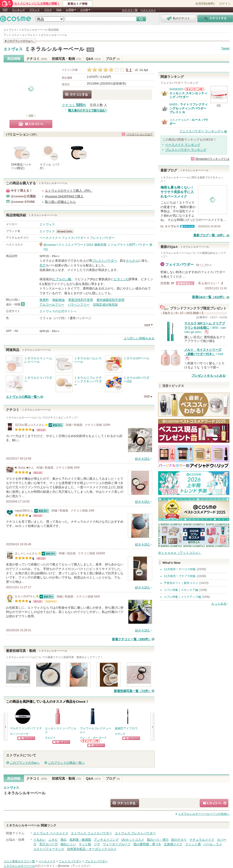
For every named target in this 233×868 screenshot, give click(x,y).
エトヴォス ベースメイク (51, 833)
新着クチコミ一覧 (132, 639)
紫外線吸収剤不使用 (110, 300)
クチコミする (77, 95)
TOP (5, 10)
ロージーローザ (19, 734)
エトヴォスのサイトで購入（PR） (69, 191)
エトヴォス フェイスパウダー (91, 833)
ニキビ (53, 840)
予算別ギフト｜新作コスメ (181, 583)
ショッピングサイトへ (26, 738)
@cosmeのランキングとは (212, 159)
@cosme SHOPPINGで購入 (64, 196)
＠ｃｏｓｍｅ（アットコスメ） (180, 553)
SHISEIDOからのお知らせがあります (194, 89)
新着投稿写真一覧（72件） (133, 691)
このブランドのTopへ (25, 763)
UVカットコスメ (133, 840)
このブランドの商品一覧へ (66, 763)
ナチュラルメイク (202, 840)
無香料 (44, 300)
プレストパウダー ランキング (186, 150)
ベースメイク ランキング (183, 145)
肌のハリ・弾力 (158, 840)
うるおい (39, 840)
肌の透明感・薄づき (147, 844)
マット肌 (85, 844)
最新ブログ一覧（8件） (210, 235)
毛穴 (43, 265)
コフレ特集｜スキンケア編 (181, 590)
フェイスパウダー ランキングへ (201, 131)
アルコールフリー (52, 305)
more (147, 325)
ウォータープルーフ (117, 844)
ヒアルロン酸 (62, 279)
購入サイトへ (31, 124)
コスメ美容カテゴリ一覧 (19, 861)
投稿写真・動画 (66, 59)
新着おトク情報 (78, 4)
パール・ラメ (213, 844)
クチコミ (37, 59)
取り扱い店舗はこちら (60, 202)
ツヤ (97, 844)
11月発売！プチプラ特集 (180, 576)
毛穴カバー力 (49, 844)
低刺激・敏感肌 (80, 840)
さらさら (132, 261)
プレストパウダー (102, 238)
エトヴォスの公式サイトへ (58, 311)
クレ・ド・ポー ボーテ (93, 738)
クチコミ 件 (74, 105)
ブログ (48, 10)
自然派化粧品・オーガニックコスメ (92, 849)
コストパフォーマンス (49, 849)
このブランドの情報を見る (20, 41)
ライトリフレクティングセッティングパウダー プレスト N (189, 108)
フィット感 (193, 844)
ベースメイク (49, 238)
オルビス (50, 738)
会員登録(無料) (205, 4)
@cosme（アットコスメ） (75, 866)
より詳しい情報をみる (139, 338)
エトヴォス (13, 49)
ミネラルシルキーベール (55, 49)
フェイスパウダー (74, 238)
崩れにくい (68, 844)
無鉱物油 (58, 300)
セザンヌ (120, 734)
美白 (63, 840)
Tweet (225, 48)
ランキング (18, 10)
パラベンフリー (79, 305)
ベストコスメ (148, 10)
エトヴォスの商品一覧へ (23, 397)
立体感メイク (173, 844)
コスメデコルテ (179, 120)
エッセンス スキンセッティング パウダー (188, 95)
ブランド (34, 10)
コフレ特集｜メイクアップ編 (182, 597)
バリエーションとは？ (140, 134)
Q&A (59, 10)
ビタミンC (121, 279)
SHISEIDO (176, 89)
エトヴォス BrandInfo (66, 231)
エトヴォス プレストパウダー (135, 833)
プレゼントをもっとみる (208, 376)
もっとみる (219, 604)
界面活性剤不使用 (81, 300)
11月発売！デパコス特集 (180, 569)
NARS (173, 104)
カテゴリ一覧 (130, 10)
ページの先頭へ (204, 814)
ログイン (225, 4)
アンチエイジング (106, 840)
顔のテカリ (179, 840)
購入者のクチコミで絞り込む (87, 110)
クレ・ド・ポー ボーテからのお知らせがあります (90, 741)
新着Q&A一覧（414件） (209, 297)
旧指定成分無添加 (105, 305)
